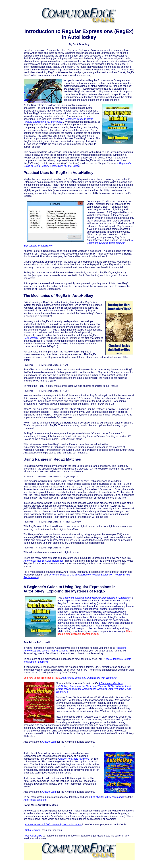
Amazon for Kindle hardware (74, 761)
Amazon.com (49, 744)
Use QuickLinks (34, 838)
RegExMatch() (31, 338)
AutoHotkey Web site (35, 802)
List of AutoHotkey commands (108, 799)
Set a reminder (33, 832)
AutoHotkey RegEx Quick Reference (44, 563)
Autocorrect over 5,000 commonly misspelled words (53, 827)
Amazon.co (48, 794)
